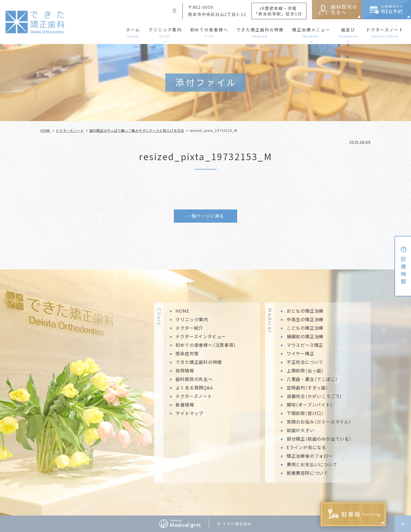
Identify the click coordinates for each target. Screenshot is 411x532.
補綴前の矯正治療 (305, 336)
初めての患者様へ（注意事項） (206, 345)
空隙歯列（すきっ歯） (307, 388)
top (403, 524)
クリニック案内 (192, 319)
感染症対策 (187, 353)
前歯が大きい (301, 430)
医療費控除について (307, 473)
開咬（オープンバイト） (310, 405)
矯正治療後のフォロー (310, 456)
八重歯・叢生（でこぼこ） (312, 379)
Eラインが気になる (306, 447)
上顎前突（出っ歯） (305, 370)
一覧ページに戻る (205, 216)
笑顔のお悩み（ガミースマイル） (319, 422)
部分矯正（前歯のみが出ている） (319, 439)
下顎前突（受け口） (305, 413)
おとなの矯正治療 (305, 311)
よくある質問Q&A (194, 388)
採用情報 (185, 370)
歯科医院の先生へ (194, 379)
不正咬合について (305, 362)
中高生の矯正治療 (305, 319)
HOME (182, 311)
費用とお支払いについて (312, 464)
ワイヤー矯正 (301, 353)
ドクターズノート (194, 396)
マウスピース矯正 (305, 345)
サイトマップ (189, 413)
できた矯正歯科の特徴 (199, 362)
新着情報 (185, 405)
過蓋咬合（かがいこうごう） (314, 396)
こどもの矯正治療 (305, 328)
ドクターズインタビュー (201, 336)
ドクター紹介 (189, 328)
